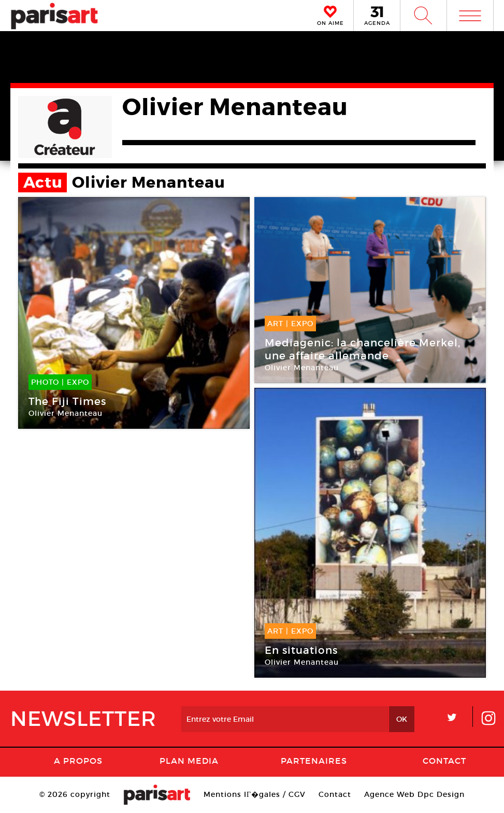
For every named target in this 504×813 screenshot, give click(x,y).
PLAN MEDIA (189, 761)
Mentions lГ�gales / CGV (255, 794)
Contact (444, 761)
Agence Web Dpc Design (414, 794)
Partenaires (314, 761)
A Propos (78, 761)
